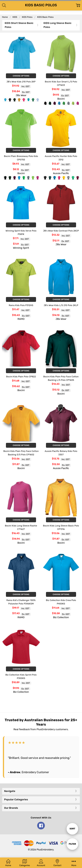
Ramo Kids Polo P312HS (21, 305)
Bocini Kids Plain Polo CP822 (21, 377)
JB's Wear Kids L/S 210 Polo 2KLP (61, 305)
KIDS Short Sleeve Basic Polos (19, 25)
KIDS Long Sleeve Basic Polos (57, 25)
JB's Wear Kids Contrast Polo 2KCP (61, 231)
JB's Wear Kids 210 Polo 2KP (21, 82)
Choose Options (21, 76)
